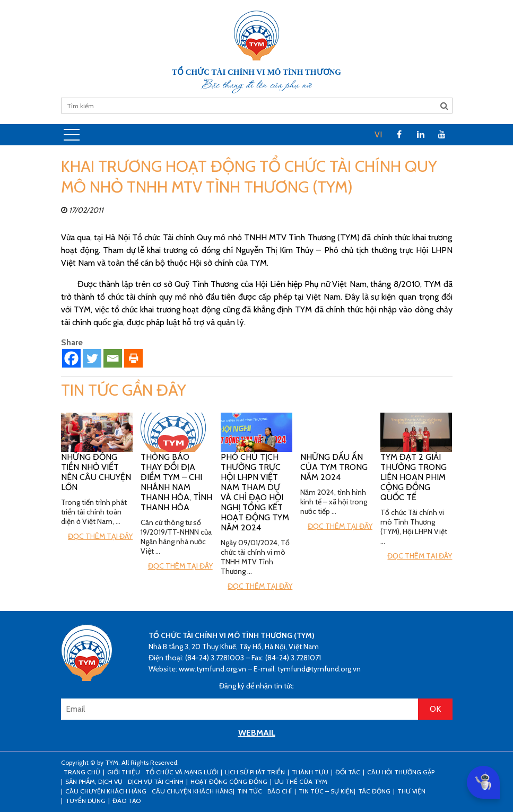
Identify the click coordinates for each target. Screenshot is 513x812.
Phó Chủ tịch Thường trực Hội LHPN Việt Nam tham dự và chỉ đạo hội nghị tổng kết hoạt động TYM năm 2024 (255, 492)
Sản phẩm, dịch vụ (94, 782)
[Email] (113, 358)
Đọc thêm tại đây (100, 536)
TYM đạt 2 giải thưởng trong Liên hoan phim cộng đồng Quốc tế (414, 477)
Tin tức (250, 791)
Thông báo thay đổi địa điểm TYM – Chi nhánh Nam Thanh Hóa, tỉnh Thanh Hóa (176, 482)
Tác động (374, 791)
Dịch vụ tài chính (156, 782)
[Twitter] (92, 358)
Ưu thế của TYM (301, 782)
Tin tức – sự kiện (326, 791)
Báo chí (280, 791)
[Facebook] (71, 358)
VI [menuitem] (378, 134)
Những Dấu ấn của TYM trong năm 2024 (334, 467)
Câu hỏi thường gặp (401, 772)
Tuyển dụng (85, 801)
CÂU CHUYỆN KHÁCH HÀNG (106, 791)
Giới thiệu (124, 772)
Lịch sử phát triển (255, 772)
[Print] (133, 358)
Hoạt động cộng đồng (229, 782)
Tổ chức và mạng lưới (182, 772)
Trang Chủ (82, 772)
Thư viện (411, 791)
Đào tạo (127, 801)
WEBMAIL (257, 733)
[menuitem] (378, 135)
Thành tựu (310, 772)
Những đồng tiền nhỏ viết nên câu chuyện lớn (96, 472)
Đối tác (348, 772)
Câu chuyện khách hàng (192, 791)
